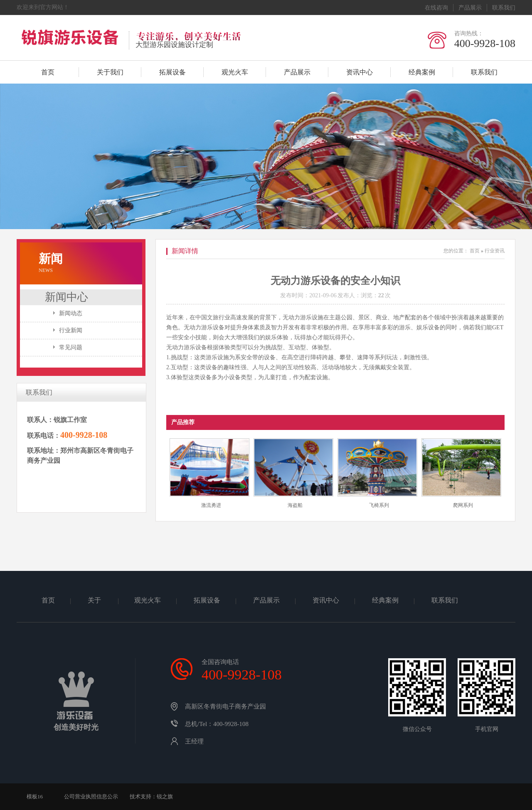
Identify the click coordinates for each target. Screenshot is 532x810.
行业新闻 (71, 330)
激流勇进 (211, 505)
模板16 (35, 796)
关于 (95, 600)
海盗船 (295, 505)
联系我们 (504, 8)
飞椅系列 (379, 505)
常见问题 (71, 347)
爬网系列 (463, 505)
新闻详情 (185, 251)
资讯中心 (360, 72)
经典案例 (422, 72)
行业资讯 (495, 251)
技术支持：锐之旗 (151, 796)
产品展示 (470, 8)
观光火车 (235, 72)
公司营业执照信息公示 (91, 796)
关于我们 (110, 72)
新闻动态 (71, 313)
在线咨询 (436, 8)
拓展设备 (172, 72)
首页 (48, 72)
